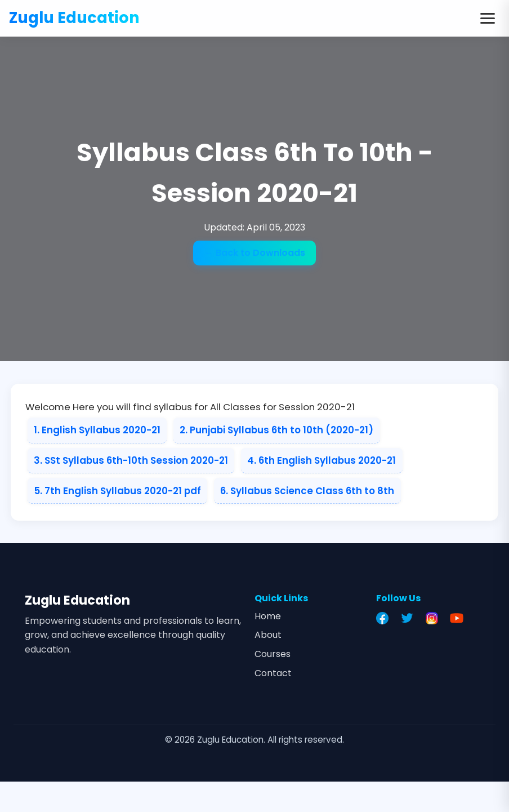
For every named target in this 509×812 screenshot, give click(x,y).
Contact (273, 673)
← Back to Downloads (255, 253)
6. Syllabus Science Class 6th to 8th (307, 491)
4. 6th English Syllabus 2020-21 (322, 460)
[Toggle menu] (488, 18)
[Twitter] (410, 618)
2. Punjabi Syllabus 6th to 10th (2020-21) (276, 430)
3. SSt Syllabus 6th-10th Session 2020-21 (131, 460)
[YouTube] (459, 618)
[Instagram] (435, 618)
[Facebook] (385, 618)
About (268, 635)
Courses (273, 654)
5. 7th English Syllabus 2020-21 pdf (117, 491)
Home (268, 616)
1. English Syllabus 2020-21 (97, 430)
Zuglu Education (74, 18)
